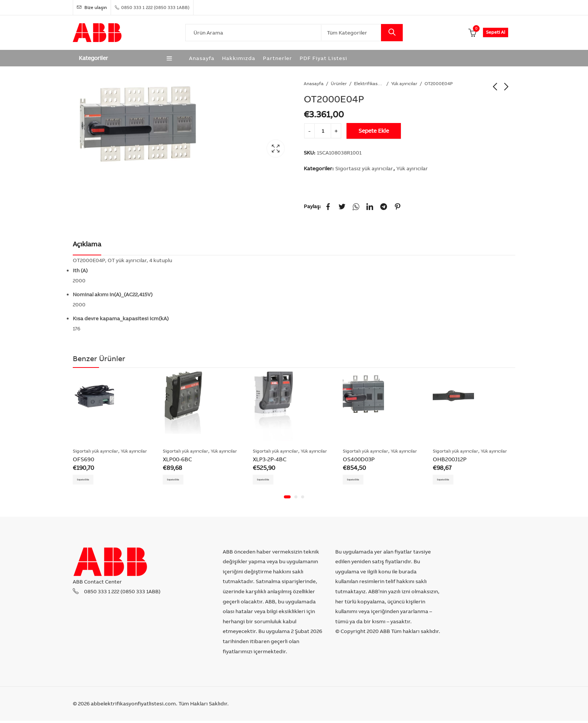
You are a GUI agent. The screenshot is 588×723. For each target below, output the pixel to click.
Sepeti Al (496, 32)
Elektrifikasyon (369, 83)
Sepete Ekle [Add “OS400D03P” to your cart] (359, 480)
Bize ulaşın (92, 7)
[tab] (87, 245)
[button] (287, 499)
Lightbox (276, 148)
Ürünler (339, 83)
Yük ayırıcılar (404, 83)
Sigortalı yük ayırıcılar (95, 451)
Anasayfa (314, 83)
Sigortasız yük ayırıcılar (364, 168)
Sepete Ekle (374, 131)
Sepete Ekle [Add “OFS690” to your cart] (89, 480)
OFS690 (83, 459)
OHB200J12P (450, 459)
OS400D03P (359, 459)
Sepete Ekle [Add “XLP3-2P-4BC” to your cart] (269, 480)
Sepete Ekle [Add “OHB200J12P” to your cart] (449, 480)
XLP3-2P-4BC (270, 459)
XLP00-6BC (177, 459)
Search (392, 33)
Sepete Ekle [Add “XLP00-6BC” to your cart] (179, 480)
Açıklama (87, 244)
